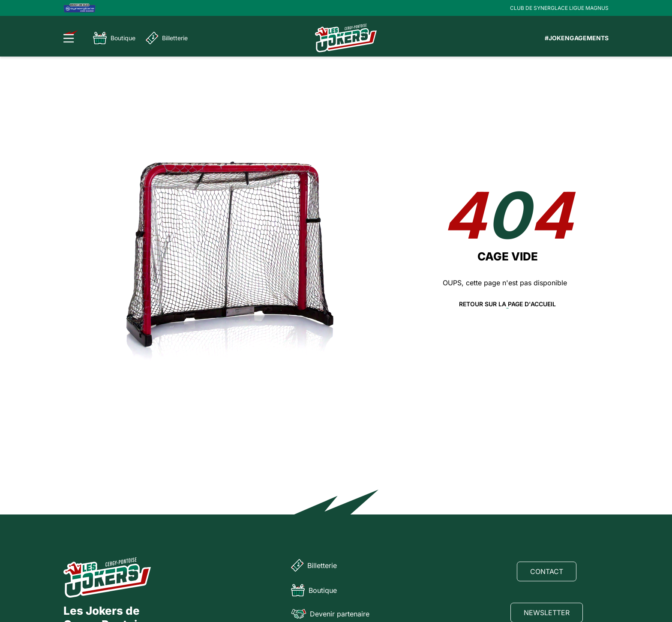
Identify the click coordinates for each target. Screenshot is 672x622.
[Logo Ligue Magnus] (79, 8)
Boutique (114, 38)
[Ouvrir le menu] (71, 36)
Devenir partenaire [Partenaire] (330, 614)
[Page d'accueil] (346, 38)
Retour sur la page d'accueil (507, 304)
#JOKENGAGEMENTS (577, 38)
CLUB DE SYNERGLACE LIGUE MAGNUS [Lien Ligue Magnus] (559, 8)
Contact (547, 571)
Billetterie (167, 38)
